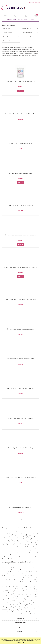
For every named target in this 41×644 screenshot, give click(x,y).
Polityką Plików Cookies (35, 639)
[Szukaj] (15, 16)
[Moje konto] (26, 16)
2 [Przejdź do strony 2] (22, 520)
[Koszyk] (36, 16)
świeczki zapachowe (7, 584)
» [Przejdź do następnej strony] (24, 520)
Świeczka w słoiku (23, 595)
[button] (5, 16)
